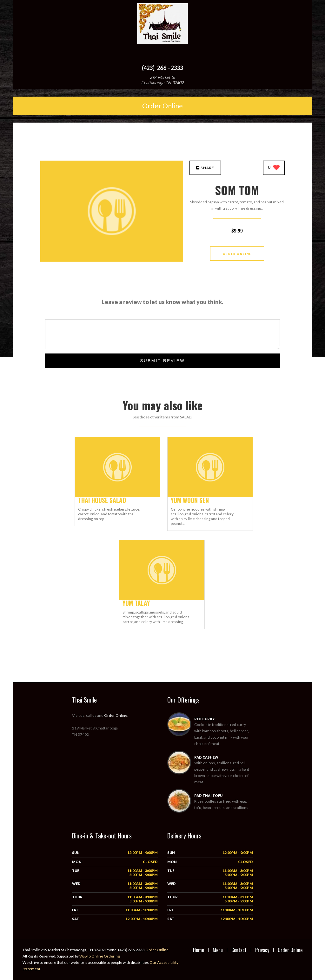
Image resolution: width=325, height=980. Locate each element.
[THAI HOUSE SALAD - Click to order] (117, 496)
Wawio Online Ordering (99, 956)
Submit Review (162, 361)
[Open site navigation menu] (162, 55)
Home (199, 950)
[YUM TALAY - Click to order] (162, 599)
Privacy (262, 950)
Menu (218, 950)
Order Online (162, 106)
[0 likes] (274, 168)
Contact (239, 950)
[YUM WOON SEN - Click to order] (210, 496)
